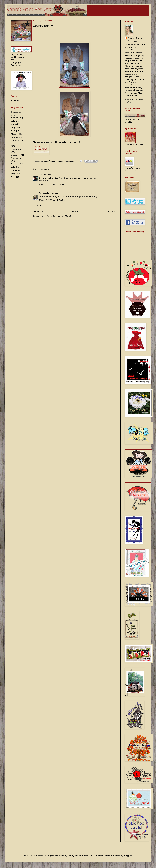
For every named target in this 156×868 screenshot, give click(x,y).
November (16, 149)
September (17, 112)
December (16, 144)
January (15, 140)
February (15, 137)
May (13, 127)
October (15, 155)
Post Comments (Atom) (59, 216)
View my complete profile (134, 101)
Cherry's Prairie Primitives (55, 161)
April (13, 131)
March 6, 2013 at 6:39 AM (52, 184)
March (14, 134)
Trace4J (43, 174)
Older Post (110, 211)
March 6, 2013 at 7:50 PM (52, 200)
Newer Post (40, 211)
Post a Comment (45, 206)
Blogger (128, 856)
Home (75, 211)
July (13, 121)
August (15, 118)
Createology (45, 193)
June (13, 124)
